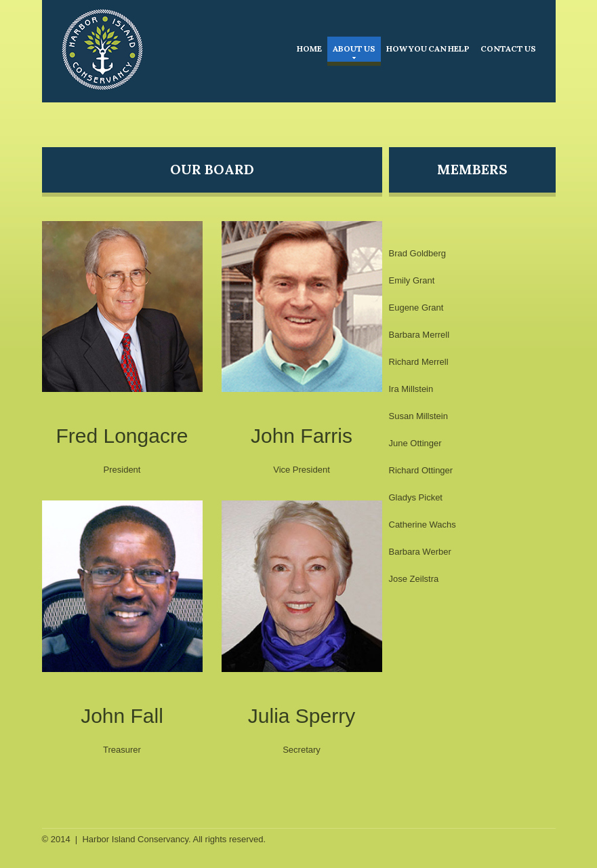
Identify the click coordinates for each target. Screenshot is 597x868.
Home (309, 48)
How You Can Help (428, 48)
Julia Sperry (302, 716)
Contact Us (508, 48)
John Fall (122, 716)
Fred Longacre (122, 436)
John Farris (302, 436)
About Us (354, 51)
